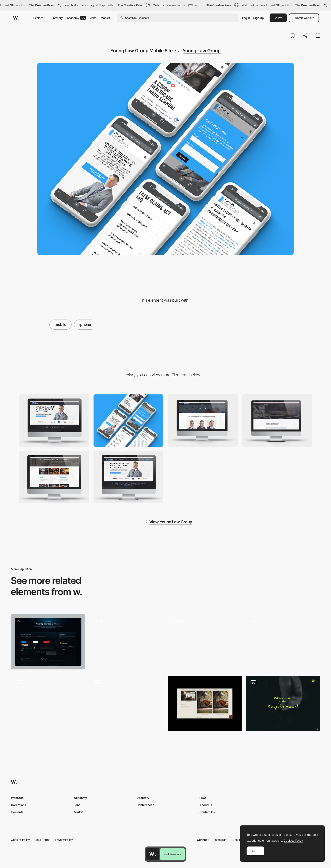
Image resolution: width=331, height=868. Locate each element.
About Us (206, 805)
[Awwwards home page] (153, 854)
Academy (76, 18)
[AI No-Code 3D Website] (283, 642)
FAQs (203, 798)
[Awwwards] (16, 18)
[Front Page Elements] (283, 703)
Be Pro (278, 18)
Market (105, 18)
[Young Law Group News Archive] (54, 477)
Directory (57, 18)
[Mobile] (129, 421)
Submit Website (304, 18)
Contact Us (207, 812)
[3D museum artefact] (126, 703)
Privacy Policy (64, 840)
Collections (18, 805)
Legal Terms (43, 840)
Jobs (93, 18)
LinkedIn (238, 840)
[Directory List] (126, 642)
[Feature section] (48, 642)
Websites (17, 798)
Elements (17, 812)
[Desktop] (54, 421)
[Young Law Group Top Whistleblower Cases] (277, 421)
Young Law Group (202, 51)
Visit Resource (172, 854)
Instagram (221, 840)
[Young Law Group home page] (129, 477)
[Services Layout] (48, 703)
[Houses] (205, 703)
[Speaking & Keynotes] (205, 642)
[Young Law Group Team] (203, 421)
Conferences (145, 805)
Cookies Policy (20, 840)
